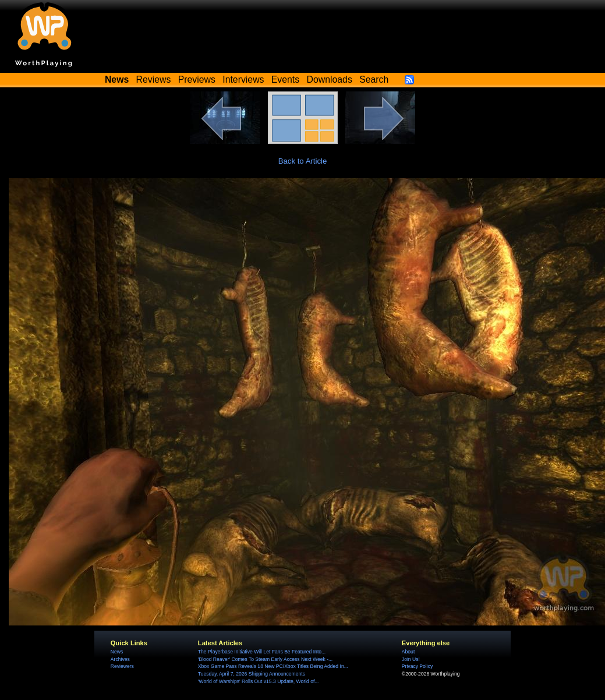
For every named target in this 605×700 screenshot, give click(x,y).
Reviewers (122, 666)
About (408, 652)
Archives (120, 659)
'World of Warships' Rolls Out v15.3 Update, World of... (259, 681)
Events (285, 79)
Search (374, 79)
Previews (197, 79)
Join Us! (411, 659)
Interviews (243, 79)
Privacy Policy (417, 666)
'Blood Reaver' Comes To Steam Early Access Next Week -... (265, 659)
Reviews (154, 79)
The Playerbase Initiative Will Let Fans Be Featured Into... (262, 652)
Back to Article (303, 161)
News (117, 652)
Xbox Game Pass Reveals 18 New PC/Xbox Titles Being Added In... (273, 666)
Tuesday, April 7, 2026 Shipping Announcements (252, 674)
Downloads (330, 79)
